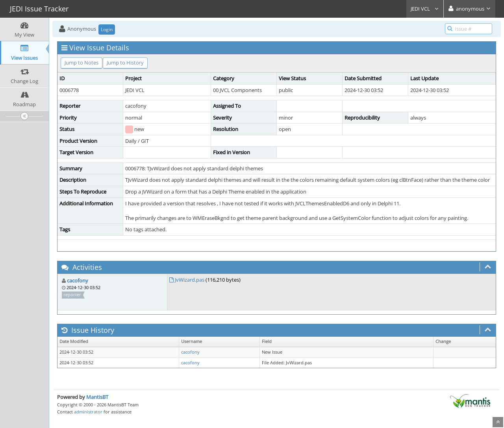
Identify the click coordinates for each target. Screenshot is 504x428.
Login (107, 29)
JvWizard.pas (190, 280)
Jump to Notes (82, 63)
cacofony (78, 280)
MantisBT (97, 397)
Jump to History (125, 63)
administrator (88, 412)
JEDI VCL (425, 9)
